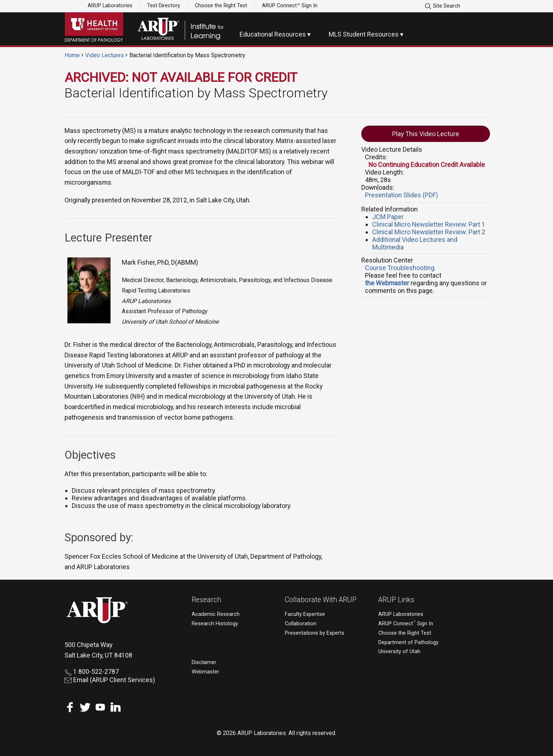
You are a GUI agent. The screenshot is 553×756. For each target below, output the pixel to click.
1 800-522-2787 (92, 671)
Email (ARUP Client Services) (110, 680)
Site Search (442, 6)
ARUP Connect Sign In (406, 624)
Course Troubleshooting (400, 268)
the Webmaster (387, 283)
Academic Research (216, 614)
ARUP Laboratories (110, 5)
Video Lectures (105, 55)
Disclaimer (204, 662)
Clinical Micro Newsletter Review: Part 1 (429, 224)
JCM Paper (388, 217)
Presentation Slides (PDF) (402, 195)
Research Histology (215, 624)
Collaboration (301, 624)
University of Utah (399, 652)
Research (206, 600)
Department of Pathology (408, 642)
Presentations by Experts (315, 633)
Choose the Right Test (221, 5)
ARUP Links (396, 600)
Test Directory (164, 5)
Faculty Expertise (305, 614)
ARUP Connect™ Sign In (290, 5)
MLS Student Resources (364, 34)
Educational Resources (273, 34)
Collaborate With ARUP (321, 600)
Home (72, 55)
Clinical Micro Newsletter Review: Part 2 (429, 232)
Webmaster (205, 672)
